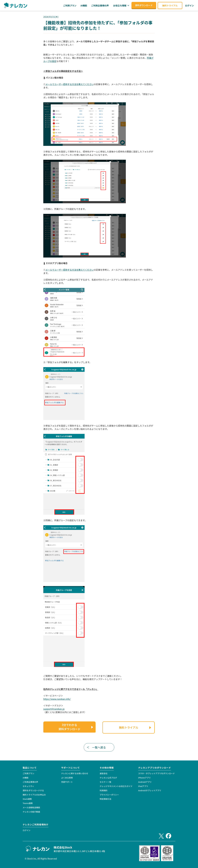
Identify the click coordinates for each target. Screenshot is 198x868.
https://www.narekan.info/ (57, 699)
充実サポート (67, 782)
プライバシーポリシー (109, 795)
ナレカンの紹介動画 (31, 812)
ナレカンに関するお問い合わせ (75, 773)
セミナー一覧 (105, 782)
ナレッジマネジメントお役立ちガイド (116, 786)
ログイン (27, 830)
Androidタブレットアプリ (150, 790)
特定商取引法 (105, 799)
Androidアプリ (145, 782)
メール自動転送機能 (31, 807)
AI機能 (26, 778)
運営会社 (104, 773)
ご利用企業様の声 (30, 782)
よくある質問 (67, 778)
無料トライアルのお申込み (34, 795)
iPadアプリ (143, 786)
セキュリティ (28, 786)
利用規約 (104, 790)
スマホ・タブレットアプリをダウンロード (156, 773)
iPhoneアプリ (144, 778)
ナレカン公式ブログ (108, 778)
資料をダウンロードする (33, 790)
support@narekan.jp (54, 709)
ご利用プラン (28, 773)
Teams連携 (28, 803)
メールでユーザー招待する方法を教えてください (70, 84)
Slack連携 (27, 799)
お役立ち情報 (120, 5)
